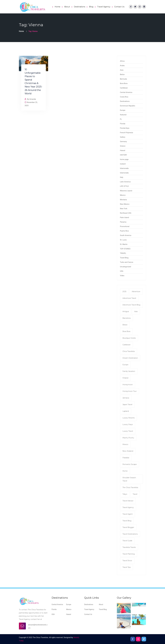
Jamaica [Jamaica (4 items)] (126, 398)
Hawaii (123, 150)
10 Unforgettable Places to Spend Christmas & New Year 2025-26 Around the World (33, 81)
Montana (123, 200)
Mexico (123, 195)
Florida (123, 124)
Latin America (125, 182)
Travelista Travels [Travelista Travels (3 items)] (129, 547)
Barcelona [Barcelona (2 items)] (126, 318)
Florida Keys (125, 128)
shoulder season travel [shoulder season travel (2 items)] (129, 479)
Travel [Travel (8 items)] (135, 494)
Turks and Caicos (127, 262)
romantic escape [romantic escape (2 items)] (130, 464)
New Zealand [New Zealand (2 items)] (128, 451)
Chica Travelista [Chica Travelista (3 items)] (129, 351)
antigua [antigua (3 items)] (126, 311)
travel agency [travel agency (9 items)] (128, 507)
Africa (122, 61)
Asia (122, 70)
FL (121, 119)
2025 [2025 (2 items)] (124, 292)
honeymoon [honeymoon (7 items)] (128, 385)
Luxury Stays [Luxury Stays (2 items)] (128, 424)
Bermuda (123, 79)
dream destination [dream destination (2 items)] (130, 358)
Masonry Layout (126, 191)
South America (126, 235)
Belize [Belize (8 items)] (125, 325)
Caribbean (124, 88)
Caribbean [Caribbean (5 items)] (126, 345)
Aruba (122, 66)
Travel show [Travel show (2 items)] (127, 561)
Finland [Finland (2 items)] (125, 378)
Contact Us (119, 7)
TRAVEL (123, 253)
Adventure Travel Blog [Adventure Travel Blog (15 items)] (131, 305)
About (67, 7)
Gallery (123, 137)
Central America (126, 92)
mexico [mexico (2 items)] (125, 444)
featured (123, 115)
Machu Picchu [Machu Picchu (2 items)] (128, 438)
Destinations (80, 7)
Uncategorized (125, 267)
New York (124, 209)
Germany (123, 142)
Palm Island (124, 217)
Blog (91, 7)
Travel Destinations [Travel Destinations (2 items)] (130, 534)
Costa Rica (124, 97)
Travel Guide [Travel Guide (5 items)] (127, 541)
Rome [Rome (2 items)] (125, 471)
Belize (122, 74)
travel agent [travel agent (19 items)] (128, 514)
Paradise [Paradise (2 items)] (126, 458)
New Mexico (125, 204)
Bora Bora (124, 83)
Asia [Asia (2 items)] (136, 311)
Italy (122, 177)
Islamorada (124, 168)
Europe (123, 110)
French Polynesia (126, 133)
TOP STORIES (125, 249)
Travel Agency (104, 7)
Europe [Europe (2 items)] (125, 365)
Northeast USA (126, 213)
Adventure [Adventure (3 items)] (136, 292)
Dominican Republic (128, 106)
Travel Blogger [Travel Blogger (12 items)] (128, 527)
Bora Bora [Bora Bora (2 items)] (126, 331)
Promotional (125, 226)
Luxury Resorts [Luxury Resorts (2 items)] (129, 418)
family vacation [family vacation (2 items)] (129, 371)
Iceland (123, 164)
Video (122, 276)
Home (57, 7)
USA (122, 271)
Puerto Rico (124, 231)
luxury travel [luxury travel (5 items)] (128, 431)
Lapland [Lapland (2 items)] (126, 411)
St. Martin (124, 244)
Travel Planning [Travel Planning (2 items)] (129, 554)
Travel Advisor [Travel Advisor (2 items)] (128, 501)
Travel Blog (124, 258)
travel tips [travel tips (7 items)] (127, 567)
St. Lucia (123, 240)
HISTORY (123, 155)
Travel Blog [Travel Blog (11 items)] (127, 521)
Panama (123, 222)
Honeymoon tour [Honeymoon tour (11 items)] (130, 391)
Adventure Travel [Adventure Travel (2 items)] (129, 298)
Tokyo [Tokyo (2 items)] (125, 494)
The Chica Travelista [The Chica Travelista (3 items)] (130, 487)
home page (124, 159)
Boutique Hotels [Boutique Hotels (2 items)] (129, 338)
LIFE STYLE (124, 186)
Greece (123, 146)
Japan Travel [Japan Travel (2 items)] (127, 405)
